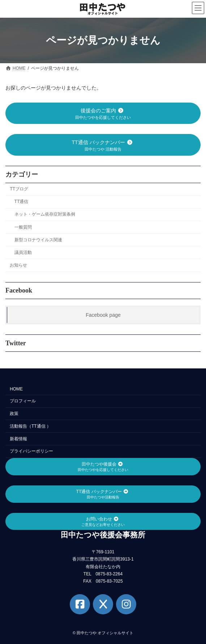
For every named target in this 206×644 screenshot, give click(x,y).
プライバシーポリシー (31, 451)
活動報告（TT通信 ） (30, 426)
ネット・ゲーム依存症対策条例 (45, 214)
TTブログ (19, 189)
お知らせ (18, 265)
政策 (14, 414)
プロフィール (23, 401)
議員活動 (23, 252)
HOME (16, 389)
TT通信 (22, 202)
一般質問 (23, 227)
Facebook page (103, 315)
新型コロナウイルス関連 (38, 239)
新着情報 (18, 439)
